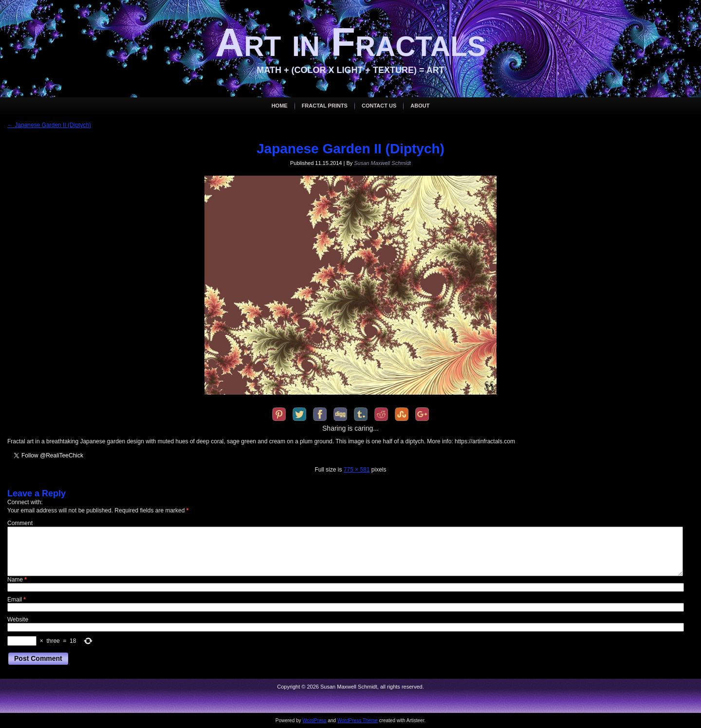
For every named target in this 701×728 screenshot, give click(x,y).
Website (18, 619)
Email (17, 600)
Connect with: (25, 502)
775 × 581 (357, 470)
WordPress (314, 720)
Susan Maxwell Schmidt (382, 163)
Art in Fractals (350, 42)
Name (17, 580)
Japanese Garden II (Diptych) (49, 125)
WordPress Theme (358, 720)
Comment (20, 523)
